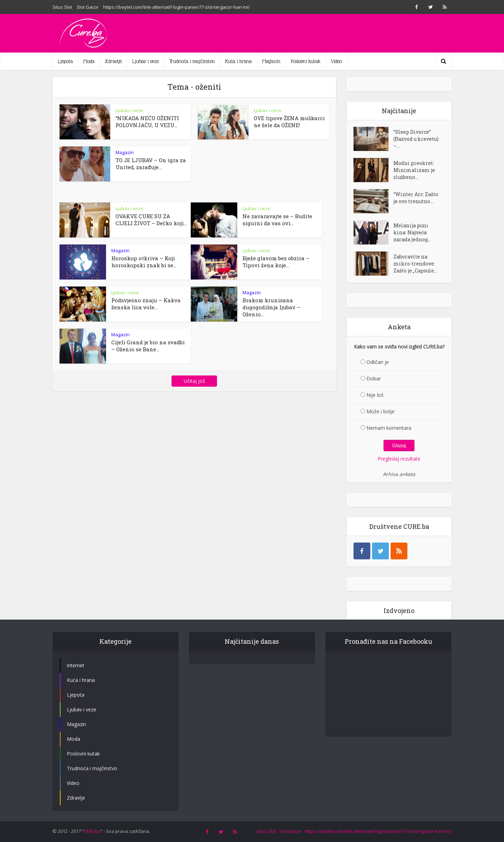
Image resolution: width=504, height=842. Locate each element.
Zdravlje (113, 61)
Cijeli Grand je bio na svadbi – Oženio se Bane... (148, 346)
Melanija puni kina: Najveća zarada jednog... (412, 232)
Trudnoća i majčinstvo (192, 61)
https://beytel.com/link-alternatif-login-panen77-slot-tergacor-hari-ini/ (177, 7)
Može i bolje (380, 411)
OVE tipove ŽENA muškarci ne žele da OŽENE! (289, 122)
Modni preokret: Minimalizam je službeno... (414, 170)
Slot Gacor (88, 7)
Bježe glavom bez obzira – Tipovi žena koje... (276, 262)
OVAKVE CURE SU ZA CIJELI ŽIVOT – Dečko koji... (151, 220)
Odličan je (378, 362)
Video (336, 61)
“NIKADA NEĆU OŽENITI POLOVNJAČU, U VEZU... (147, 122)
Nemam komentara (389, 428)
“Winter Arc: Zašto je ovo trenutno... (416, 198)
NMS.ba (92, 831)
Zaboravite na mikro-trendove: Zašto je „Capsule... (415, 264)
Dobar (374, 378)
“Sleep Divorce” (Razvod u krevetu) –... (416, 139)
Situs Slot (62, 7)
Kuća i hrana (238, 61)
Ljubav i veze (146, 61)
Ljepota (65, 61)
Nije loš (375, 395)
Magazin (271, 61)
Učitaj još (194, 381)
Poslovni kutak (306, 61)
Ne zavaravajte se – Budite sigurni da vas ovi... (277, 220)
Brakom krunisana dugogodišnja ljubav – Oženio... (271, 307)
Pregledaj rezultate (399, 459)
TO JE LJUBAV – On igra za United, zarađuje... (151, 164)
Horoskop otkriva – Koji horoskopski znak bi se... (144, 262)
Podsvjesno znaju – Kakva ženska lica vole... (146, 304)
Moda (89, 61)
